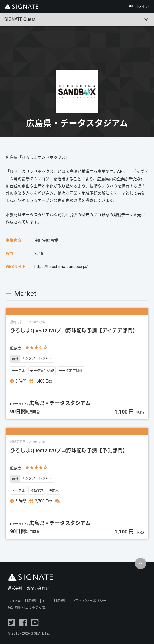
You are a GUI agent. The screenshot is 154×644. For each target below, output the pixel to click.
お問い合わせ (38, 588)
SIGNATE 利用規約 (24, 601)
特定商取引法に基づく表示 (28, 608)
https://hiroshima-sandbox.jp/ (61, 267)
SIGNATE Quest (20, 19)
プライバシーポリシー (89, 601)
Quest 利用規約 (55, 601)
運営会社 (15, 588)
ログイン (142, 6)
